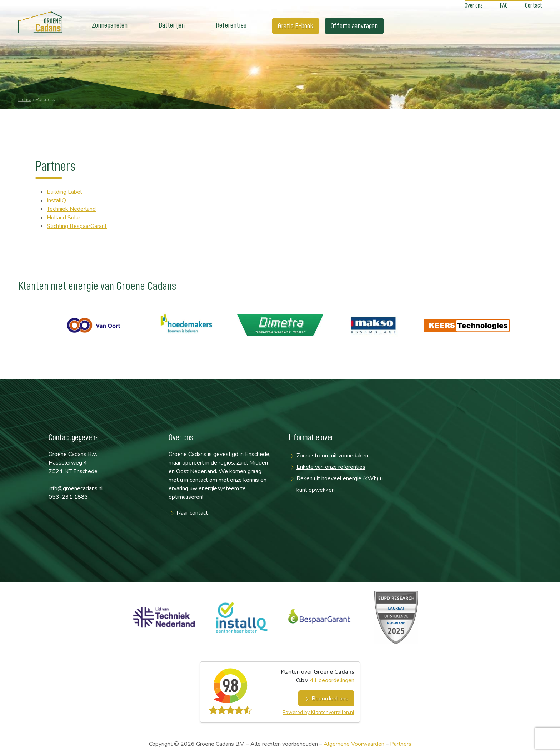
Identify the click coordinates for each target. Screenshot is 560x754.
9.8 (230, 686)
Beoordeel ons (326, 699)
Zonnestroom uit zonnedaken (332, 456)
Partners (401, 744)
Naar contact (192, 513)
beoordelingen (332, 680)
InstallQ (56, 200)
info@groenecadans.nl (76, 488)
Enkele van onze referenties (331, 467)
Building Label (64, 192)
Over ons (474, 5)
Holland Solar (64, 218)
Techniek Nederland (71, 209)
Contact (534, 5)
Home (25, 100)
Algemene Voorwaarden (354, 744)
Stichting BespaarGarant (77, 226)
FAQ (504, 5)
